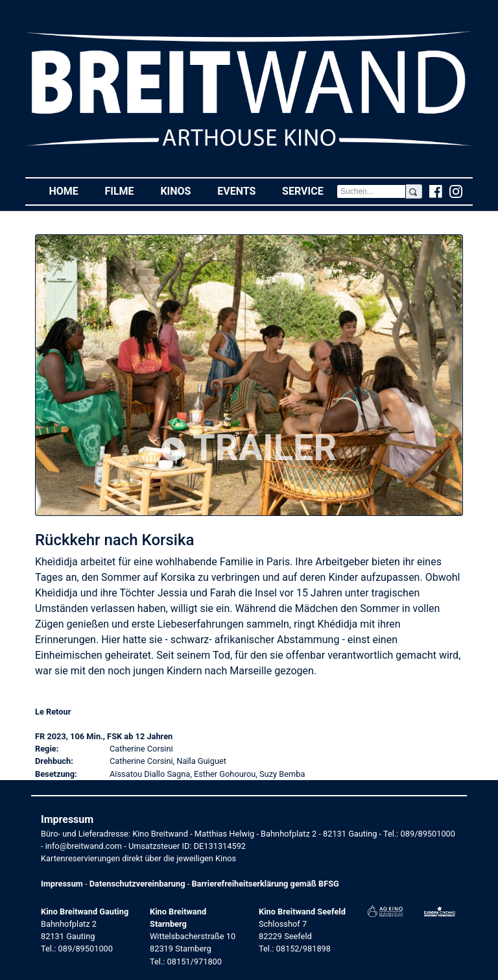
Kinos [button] (182, 190)
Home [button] (70, 190)
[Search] (371, 191)
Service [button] (309, 190)
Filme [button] (126, 190)
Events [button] (243, 190)
